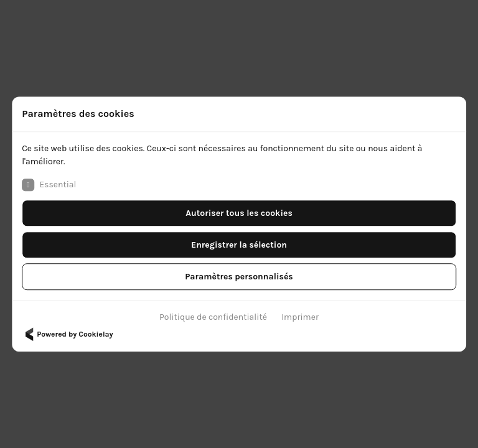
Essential (49, 185)
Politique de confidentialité (213, 317)
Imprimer (300, 317)
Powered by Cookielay (67, 334)
